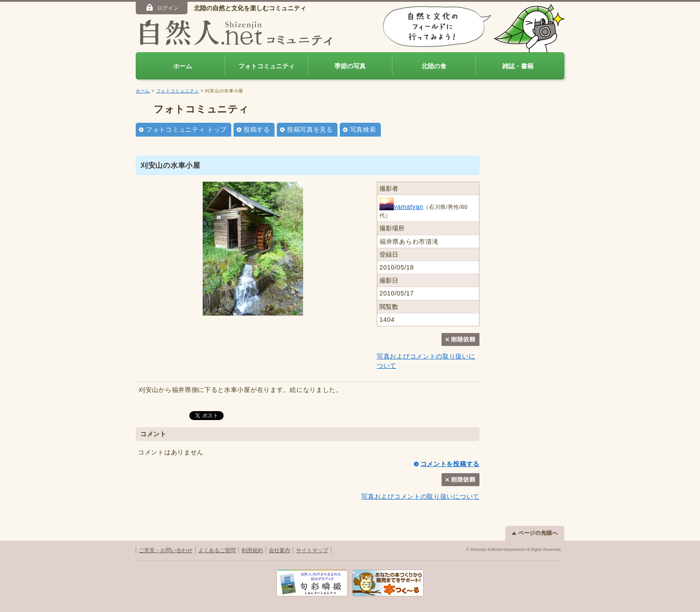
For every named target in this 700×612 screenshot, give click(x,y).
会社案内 (279, 550)
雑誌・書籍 (518, 66)
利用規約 (252, 550)
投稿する (257, 129)
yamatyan (401, 207)
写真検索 (363, 129)
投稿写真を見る (310, 129)
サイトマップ (312, 550)
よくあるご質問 (217, 550)
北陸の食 (434, 66)
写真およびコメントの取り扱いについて (420, 496)
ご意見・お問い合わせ (166, 550)
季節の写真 (350, 66)
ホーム (183, 66)
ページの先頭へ (535, 533)
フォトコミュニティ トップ (186, 129)
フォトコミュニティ (267, 66)
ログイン (162, 8)
